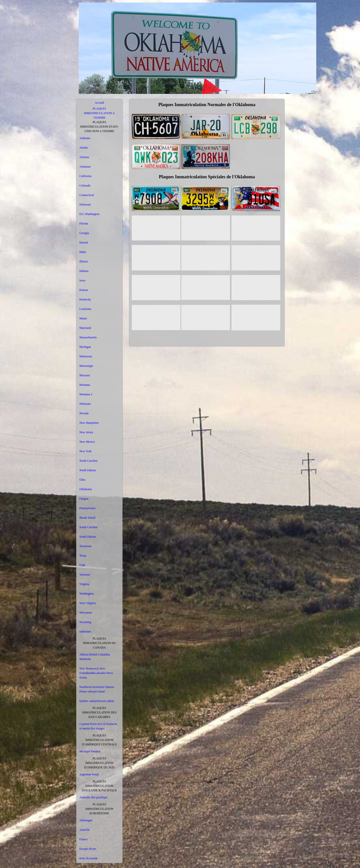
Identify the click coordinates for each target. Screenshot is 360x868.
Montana (85, 385)
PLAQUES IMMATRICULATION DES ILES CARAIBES (99, 712)
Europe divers (88, 849)
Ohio (82, 480)
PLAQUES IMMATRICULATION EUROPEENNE (99, 809)
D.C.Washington (89, 214)
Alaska (84, 148)
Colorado (85, 186)
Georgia (84, 233)
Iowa (82, 280)
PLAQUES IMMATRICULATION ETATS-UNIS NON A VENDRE (99, 127)
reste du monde (89, 858)
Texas (83, 556)
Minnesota (86, 356)
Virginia (84, 584)
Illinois (84, 261)
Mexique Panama (90, 751)
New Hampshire (89, 423)
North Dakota (88, 470)
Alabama (85, 138)
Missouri (85, 375)
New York (86, 451)
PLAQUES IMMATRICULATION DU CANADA (99, 643)
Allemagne (86, 820)
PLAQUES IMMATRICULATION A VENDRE (99, 113)
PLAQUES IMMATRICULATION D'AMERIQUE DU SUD (99, 763)
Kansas (84, 290)
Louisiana (85, 309)
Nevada (84, 413)
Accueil (99, 103)
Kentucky (85, 299)
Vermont (85, 575)
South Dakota (88, 537)
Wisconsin (86, 613)
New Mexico (87, 442)
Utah (82, 565)
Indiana (84, 271)
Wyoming (85, 622)
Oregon (84, 499)
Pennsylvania (87, 508)
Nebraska (85, 404)
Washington (87, 594)
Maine (83, 318)
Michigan (85, 347)
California (86, 176)
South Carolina (88, 527)
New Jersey (86, 432)
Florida (84, 223)
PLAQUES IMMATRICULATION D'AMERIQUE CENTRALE (99, 740)
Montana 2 (86, 394)
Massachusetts (88, 337)
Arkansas (85, 167)
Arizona (84, 157)
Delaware (85, 205)
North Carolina (88, 461)
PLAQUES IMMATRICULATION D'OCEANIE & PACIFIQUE (99, 786)
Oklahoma (86, 489)
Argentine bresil (89, 774)
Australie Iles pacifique (93, 797)
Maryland (85, 328)
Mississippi (86, 366)
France (84, 839)
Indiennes (85, 632)
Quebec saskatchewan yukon (97, 701)
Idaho (83, 252)
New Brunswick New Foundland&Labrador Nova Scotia (96, 673)
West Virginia (88, 603)
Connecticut (87, 195)
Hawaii (84, 242)
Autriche (85, 830)
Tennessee (86, 546)
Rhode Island (87, 518)
